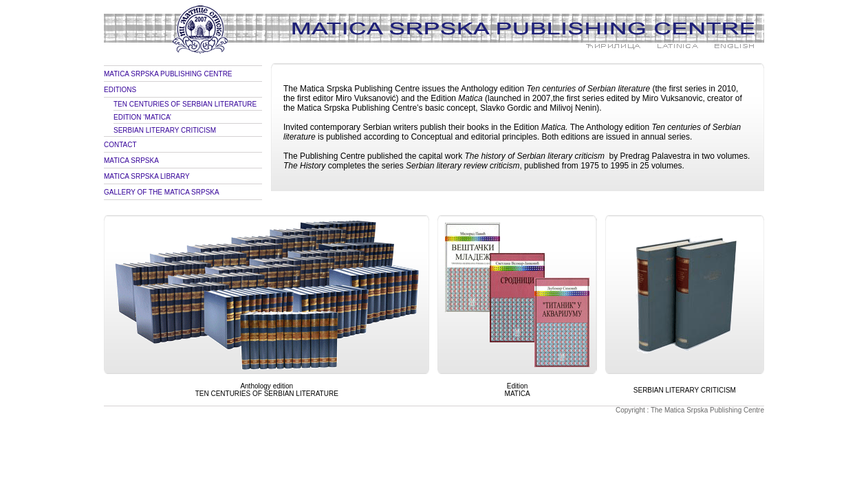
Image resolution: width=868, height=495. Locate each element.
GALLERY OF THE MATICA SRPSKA (162, 192)
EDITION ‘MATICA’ (142, 117)
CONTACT (120, 145)
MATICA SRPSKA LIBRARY (147, 176)
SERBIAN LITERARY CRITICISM (165, 130)
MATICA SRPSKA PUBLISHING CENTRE (168, 74)
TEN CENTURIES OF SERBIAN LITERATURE (185, 104)
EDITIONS (120, 90)
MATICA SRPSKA (131, 161)
